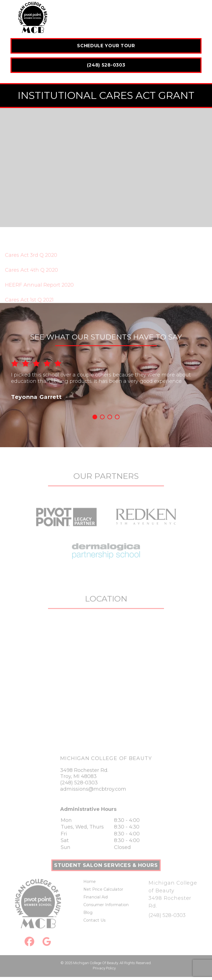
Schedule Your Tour (106, 46)
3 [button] (110, 417)
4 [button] (117, 417)
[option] (106, 376)
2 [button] (102, 417)
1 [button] (95, 417)
